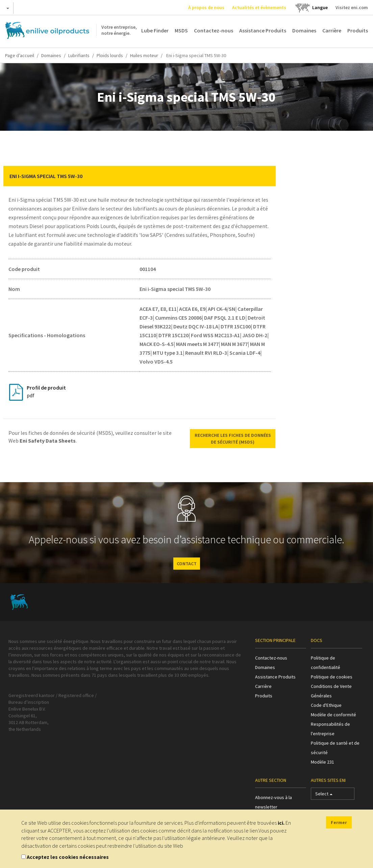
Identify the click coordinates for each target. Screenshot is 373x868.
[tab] (140, 176)
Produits (358, 30)
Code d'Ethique (326, 705)
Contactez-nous (214, 30)
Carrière (332, 30)
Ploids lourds (110, 55)
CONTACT (187, 564)
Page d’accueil (20, 55)
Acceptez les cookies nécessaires (68, 857)
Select (324, 795)
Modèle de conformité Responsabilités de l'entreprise (333, 724)
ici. (281, 823)
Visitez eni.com (352, 7)
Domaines (304, 30)
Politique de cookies (332, 677)
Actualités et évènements (259, 7)
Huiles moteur (144, 55)
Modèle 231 (322, 762)
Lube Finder (155, 30)
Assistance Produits (263, 30)
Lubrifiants (79, 55)
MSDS (181, 30)
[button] (266, 176)
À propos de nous (206, 7)
